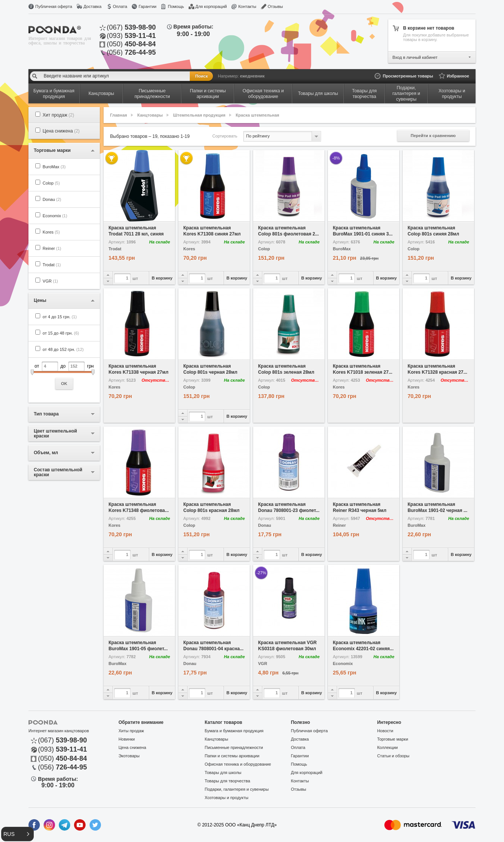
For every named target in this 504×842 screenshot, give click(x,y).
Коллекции (388, 747)
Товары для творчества (227, 781)
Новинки (127, 739)
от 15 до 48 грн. (61, 333)
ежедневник (252, 76)
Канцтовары (150, 115)
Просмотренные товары (408, 76)
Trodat (52, 265)
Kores (51, 232)
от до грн (64, 375)
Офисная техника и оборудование (238, 764)
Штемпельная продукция (199, 115)
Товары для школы (223, 772)
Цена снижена (61, 131)
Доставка (92, 6)
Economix (55, 216)
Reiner (52, 248)
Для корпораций (211, 6)
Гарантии (147, 6)
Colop (51, 183)
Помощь (176, 6)
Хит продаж (58, 115)
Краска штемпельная (258, 115)
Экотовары (129, 756)
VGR (50, 281)
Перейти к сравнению (433, 136)
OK (64, 384)
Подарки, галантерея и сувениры (237, 789)
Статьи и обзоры (393, 756)
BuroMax (54, 167)
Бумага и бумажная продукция (234, 731)
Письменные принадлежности (234, 747)
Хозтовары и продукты (226, 798)
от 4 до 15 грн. (60, 317)
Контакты (247, 6)
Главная (119, 115)
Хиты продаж (131, 731)
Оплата (120, 6)
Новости (385, 731)
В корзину (162, 278)
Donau (52, 199)
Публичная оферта (54, 6)
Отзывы (275, 6)
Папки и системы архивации (232, 756)
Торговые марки (393, 739)
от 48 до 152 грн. (63, 349)
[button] (17, 834)
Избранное (458, 76)
